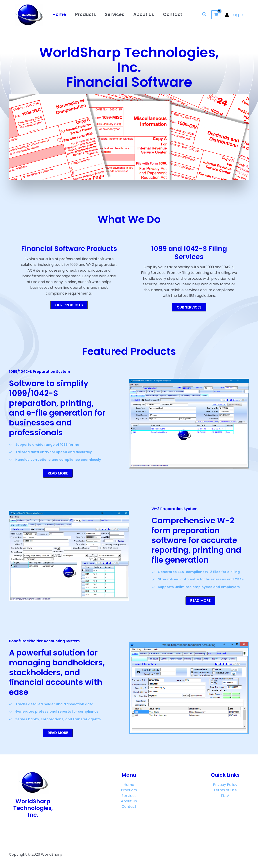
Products (86, 14)
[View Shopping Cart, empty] (216, 15)
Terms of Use (225, 791)
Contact (173, 14)
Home (59, 14)
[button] (204, 15)
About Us (144, 14)
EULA (225, 797)
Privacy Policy (225, 785)
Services (115, 14)
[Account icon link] (235, 15)
